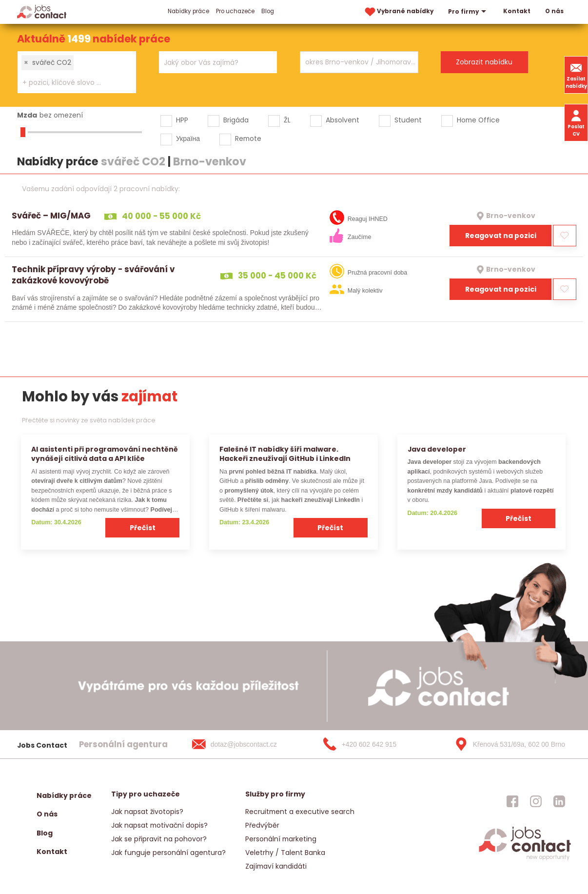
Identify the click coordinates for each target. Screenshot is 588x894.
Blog (268, 11)
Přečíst (143, 528)
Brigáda (236, 120)
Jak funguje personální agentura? (168, 853)
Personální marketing (281, 839)
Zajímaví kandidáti (276, 866)
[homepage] (525, 859)
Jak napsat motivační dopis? (159, 825)
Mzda (27, 115)
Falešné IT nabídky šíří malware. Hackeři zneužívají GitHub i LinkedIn (285, 454)
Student (408, 120)
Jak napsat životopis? (147, 812)
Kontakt (517, 11)
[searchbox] (71, 83)
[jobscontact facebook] (512, 801)
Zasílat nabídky (576, 75)
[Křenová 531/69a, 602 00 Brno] (507, 744)
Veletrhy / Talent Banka (285, 853)
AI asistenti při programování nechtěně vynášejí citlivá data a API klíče (105, 454)
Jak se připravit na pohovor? (159, 839)
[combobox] (77, 72)
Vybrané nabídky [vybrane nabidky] (398, 12)
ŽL (287, 120)
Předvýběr (262, 825)
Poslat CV (576, 122)
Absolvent (343, 120)
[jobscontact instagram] (536, 801)
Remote (248, 139)
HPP (182, 120)
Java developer (437, 449)
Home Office (478, 120)
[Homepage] (42, 11)
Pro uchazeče (235, 11)
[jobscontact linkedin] (559, 801)
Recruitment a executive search (300, 812)
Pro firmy (468, 12)
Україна (188, 139)
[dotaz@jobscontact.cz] (244, 744)
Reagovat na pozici (501, 236)
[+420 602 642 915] (375, 744)
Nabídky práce (188, 11)
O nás (554, 11)
